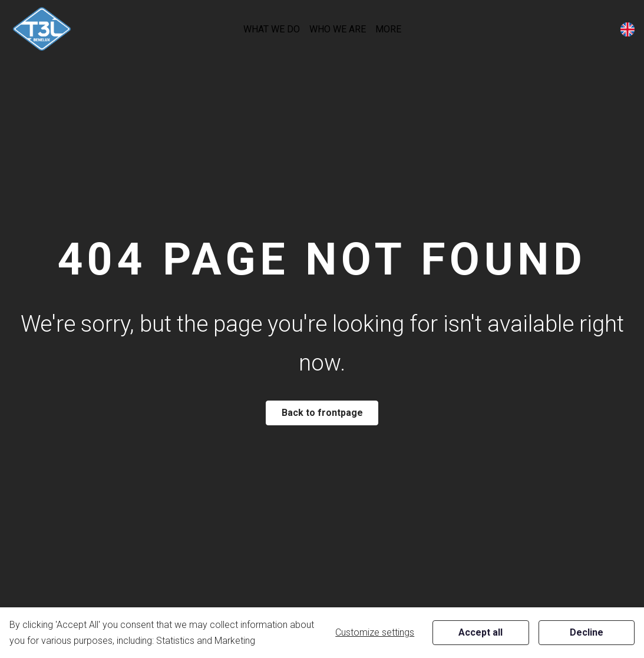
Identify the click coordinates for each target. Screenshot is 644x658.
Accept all (480, 632)
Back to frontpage (322, 413)
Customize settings (375, 632)
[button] (272, 29)
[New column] (42, 29)
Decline (587, 632)
